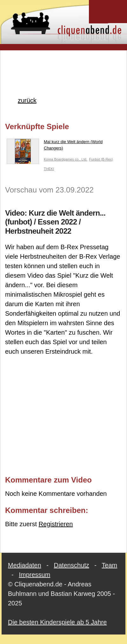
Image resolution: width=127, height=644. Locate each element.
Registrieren (56, 524)
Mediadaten (25, 565)
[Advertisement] (64, 63)
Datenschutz (72, 565)
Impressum (34, 575)
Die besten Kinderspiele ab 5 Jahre (57, 622)
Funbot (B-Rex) (101, 159)
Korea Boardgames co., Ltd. (66, 159)
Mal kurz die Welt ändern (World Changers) (55, 146)
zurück (27, 100)
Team (109, 565)
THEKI (49, 169)
